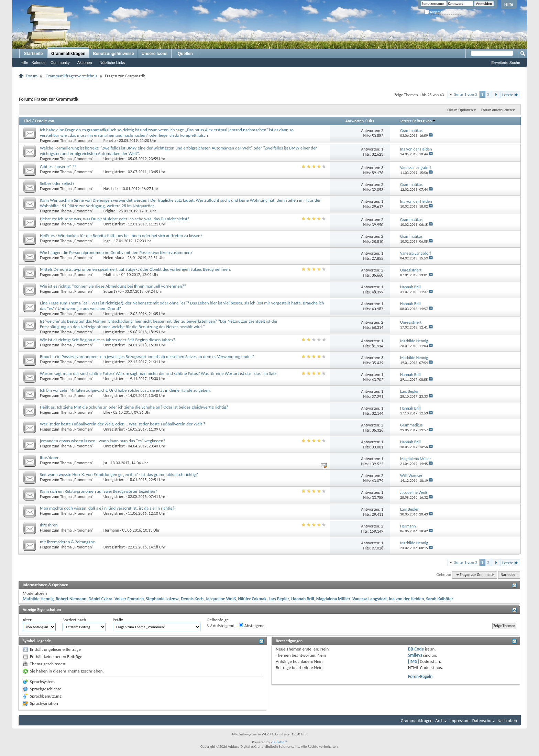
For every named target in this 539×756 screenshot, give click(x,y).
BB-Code (416, 649)
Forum (32, 76)
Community (60, 63)
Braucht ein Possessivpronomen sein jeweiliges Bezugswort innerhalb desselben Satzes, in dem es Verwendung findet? (147, 357)
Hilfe (509, 4)
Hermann (111, 530)
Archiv (441, 720)
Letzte (510, 95)
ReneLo (110, 141)
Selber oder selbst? (57, 183)
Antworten (354, 121)
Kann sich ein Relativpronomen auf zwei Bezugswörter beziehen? (98, 491)
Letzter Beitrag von (418, 121)
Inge (107, 241)
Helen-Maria (114, 258)
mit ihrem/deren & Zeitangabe (67, 542)
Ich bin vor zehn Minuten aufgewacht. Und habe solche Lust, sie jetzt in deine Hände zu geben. (125, 390)
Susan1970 (113, 291)
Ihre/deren (50, 458)
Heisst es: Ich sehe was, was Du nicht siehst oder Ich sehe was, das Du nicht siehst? (115, 219)
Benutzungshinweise (113, 54)
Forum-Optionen (460, 110)
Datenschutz (483, 720)
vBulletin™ (279, 742)
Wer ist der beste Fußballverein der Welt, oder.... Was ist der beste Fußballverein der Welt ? (123, 424)
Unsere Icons (155, 54)
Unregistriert (114, 159)
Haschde (111, 189)
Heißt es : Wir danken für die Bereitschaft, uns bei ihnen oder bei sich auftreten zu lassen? (121, 236)
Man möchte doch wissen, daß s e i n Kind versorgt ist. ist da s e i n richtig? (107, 508)
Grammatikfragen (68, 54)
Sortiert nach (74, 620)
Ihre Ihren (49, 525)
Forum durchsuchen (497, 110)
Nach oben (509, 575)
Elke (107, 412)
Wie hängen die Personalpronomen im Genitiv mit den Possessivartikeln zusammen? (116, 252)
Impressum (459, 720)
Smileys (415, 655)
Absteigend (252, 625)
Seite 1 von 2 (466, 94)
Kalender (39, 63)
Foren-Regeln (420, 676)
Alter (27, 620)
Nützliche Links (112, 63)
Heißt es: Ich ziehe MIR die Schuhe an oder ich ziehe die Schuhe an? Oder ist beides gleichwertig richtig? (134, 407)
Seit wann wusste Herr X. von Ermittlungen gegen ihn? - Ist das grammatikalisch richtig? (119, 474)
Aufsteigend (221, 625)
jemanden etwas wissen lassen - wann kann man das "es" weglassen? (103, 441)
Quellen (185, 54)
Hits (371, 121)
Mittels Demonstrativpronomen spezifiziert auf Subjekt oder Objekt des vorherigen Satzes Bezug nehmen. (135, 269)
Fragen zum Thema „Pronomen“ (67, 141)
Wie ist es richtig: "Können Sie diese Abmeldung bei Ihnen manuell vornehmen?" (113, 286)
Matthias (111, 275)
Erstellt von (44, 121)
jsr (106, 463)
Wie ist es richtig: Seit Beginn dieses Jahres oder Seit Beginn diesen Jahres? (107, 340)
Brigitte (109, 211)
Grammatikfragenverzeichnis (71, 76)
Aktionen (85, 63)
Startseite (34, 54)
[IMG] (414, 661)
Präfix (118, 620)
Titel (27, 121)
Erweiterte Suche (506, 63)
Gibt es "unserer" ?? (58, 166)
